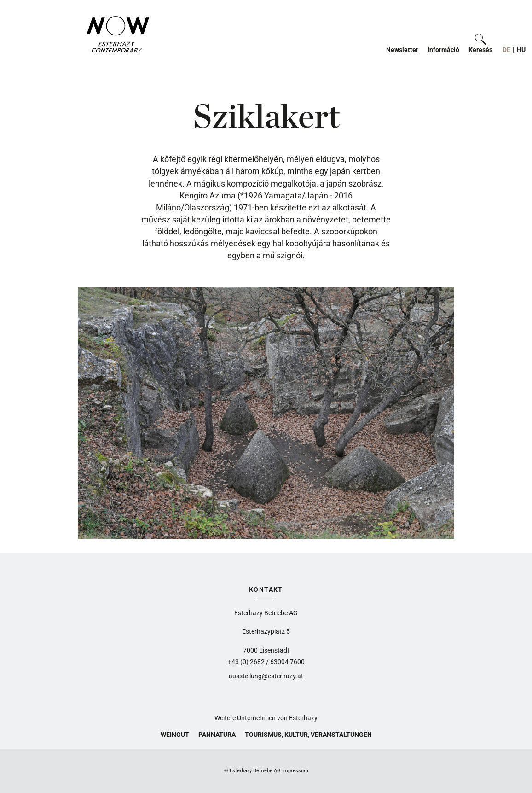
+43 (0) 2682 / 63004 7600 (266, 662)
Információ (443, 50)
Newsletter (402, 50)
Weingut (175, 735)
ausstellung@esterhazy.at (266, 676)
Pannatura (217, 735)
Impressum (295, 771)
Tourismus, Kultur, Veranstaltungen (308, 735)
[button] (480, 44)
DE (506, 50)
